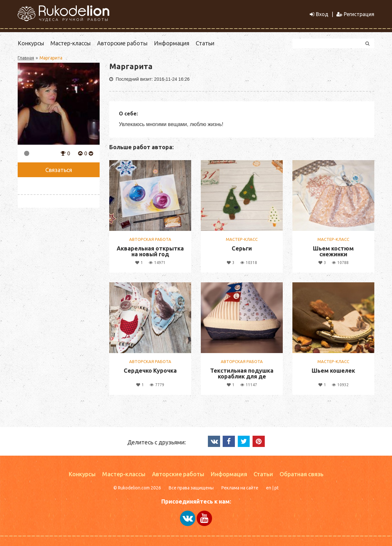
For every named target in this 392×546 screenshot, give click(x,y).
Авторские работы (122, 43)
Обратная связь (302, 474)
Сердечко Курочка (150, 370)
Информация (172, 43)
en (269, 488)
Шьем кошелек (333, 370)
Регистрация (355, 14)
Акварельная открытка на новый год (150, 251)
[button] (63, 153)
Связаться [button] (59, 170)
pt (276, 488)
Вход (319, 14)
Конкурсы (31, 43)
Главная (26, 58)
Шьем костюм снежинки (333, 251)
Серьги (242, 248)
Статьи (205, 43)
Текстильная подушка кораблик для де (242, 373)
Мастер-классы (71, 43)
